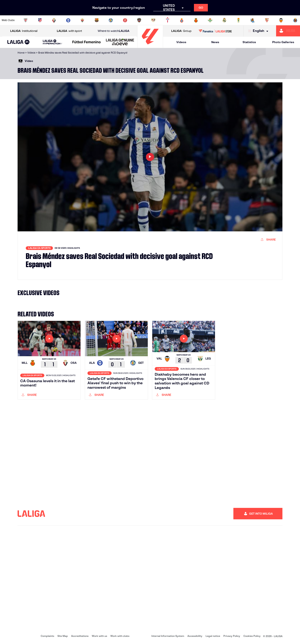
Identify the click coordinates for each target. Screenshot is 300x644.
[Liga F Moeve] (87, 42)
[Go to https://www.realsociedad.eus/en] (253, 20)
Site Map (63, 636)
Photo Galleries (283, 42)
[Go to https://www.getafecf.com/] (111, 20)
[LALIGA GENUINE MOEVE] (120, 42)
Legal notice (213, 636)
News (215, 42)
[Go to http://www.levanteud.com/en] (139, 20)
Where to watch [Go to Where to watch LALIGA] (114, 31)
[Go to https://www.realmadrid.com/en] (224, 20)
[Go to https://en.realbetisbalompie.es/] (210, 20)
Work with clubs (120, 636)
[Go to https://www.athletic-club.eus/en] (26, 20)
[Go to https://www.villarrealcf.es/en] (295, 20)
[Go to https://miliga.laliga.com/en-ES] (288, 31)
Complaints (47, 636)
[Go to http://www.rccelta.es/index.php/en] (168, 20)
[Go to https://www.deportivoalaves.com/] (68, 20)
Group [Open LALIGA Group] (181, 31)
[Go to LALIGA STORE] (215, 31)
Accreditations (80, 636)
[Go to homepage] (150, 46)
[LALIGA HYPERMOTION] (53, 42)
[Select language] (259, 31)
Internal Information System (168, 636)
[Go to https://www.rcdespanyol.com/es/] (182, 20)
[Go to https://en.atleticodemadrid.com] (40, 20)
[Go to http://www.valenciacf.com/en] (281, 20)
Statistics (249, 42)
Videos (181, 42)
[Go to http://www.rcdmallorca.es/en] (196, 20)
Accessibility (195, 636)
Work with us (99, 636)
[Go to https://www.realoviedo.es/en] (238, 20)
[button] (18, 42)
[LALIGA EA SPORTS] (18, 42)
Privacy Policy (232, 636)
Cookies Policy (252, 636)
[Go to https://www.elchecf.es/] (82, 20)
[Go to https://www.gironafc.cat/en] (125, 20)
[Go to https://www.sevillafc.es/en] (267, 20)
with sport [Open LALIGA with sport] (69, 31)
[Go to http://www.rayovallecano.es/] (153, 20)
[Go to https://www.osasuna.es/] (54, 20)
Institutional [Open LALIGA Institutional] (24, 31)
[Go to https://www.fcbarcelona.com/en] (97, 20)
